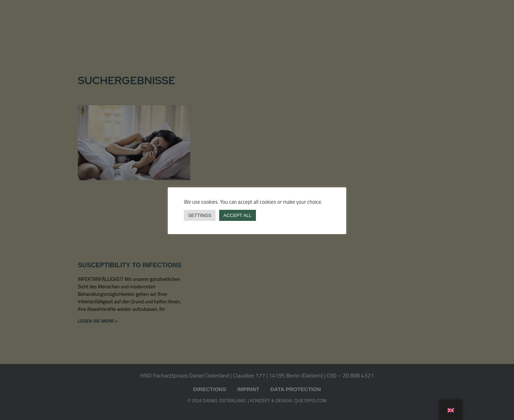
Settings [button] (200, 215)
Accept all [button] (238, 215)
